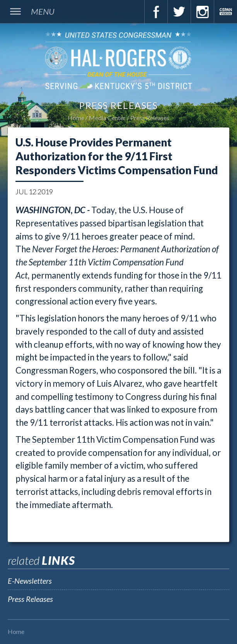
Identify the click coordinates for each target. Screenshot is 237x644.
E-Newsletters (30, 581)
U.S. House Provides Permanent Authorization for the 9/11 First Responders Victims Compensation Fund (117, 156)
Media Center (107, 118)
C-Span (225, 12)
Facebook (156, 12)
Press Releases (150, 118)
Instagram (202, 12)
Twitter (179, 12)
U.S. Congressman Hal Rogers (119, 60)
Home (76, 118)
